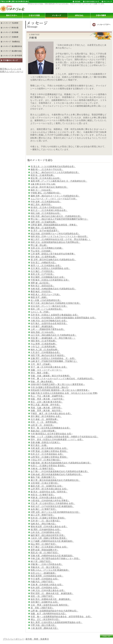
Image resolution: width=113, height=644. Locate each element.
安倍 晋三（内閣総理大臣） (44, 263)
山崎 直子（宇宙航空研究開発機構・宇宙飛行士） (54, 361)
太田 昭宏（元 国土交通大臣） (45, 483)
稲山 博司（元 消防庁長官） (44, 544)
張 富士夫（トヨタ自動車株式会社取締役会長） (53, 166)
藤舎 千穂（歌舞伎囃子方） (44, 477)
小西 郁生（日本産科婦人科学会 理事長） (50, 501)
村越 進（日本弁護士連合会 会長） (47, 498)
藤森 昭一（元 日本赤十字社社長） (47, 169)
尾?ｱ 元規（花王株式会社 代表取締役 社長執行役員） (56, 303)
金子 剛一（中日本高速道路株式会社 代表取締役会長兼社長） (60, 471)
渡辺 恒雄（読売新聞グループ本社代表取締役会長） (55, 234)
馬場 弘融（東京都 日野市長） (47, 408)
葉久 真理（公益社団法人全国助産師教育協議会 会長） (57, 622)
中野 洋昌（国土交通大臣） (44, 625)
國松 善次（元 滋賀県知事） (44, 228)
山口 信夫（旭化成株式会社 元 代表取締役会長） (54, 335)
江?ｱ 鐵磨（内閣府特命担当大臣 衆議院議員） (52, 541)
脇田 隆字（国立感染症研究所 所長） (48, 535)
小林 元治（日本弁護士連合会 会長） (48, 590)
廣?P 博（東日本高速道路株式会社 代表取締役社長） (55, 480)
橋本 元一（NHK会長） (42, 190)
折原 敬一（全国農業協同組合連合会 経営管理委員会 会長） (61, 617)
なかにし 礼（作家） (40, 312)
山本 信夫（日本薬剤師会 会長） (46, 532)
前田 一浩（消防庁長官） (43, 596)
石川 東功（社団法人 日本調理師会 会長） (50, 268)
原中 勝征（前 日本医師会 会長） (46, 416)
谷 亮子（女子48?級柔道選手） (45, 231)
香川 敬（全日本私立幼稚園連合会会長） (51, 428)
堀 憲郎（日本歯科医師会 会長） (46, 530)
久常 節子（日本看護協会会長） (46, 352)
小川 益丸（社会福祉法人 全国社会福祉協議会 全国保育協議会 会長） (63, 318)
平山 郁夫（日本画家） (42, 251)
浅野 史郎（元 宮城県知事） (44, 222)
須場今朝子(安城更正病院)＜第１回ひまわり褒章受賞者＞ (58, 384)
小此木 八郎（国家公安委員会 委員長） (49, 538)
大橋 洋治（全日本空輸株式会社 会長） (49, 321)
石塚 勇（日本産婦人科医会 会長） (47, 585)
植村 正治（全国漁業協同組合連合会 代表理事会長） (56, 242)
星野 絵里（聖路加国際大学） (45, 550)
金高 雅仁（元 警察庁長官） (44, 509)
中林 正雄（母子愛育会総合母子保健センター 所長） (56, 559)
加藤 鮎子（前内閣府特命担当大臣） (49, 614)
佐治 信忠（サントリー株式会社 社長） (49, 306)
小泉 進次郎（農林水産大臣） (45, 628)
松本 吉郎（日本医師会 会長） (45, 588)
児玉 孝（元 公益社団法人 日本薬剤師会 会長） (53, 503)
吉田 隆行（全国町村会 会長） (45, 602)
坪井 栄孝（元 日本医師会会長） (46, 202)
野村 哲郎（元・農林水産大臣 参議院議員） (52, 593)
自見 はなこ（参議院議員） (44, 573)
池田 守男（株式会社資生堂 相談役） (48, 355)
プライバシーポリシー (13, 639)
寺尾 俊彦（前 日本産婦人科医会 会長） (49, 448)
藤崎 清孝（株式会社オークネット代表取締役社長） (55, 196)
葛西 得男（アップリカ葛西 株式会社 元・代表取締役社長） (59, 181)
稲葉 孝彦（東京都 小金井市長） (48, 399)
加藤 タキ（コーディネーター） (47, 370)
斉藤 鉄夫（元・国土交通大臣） (46, 567)
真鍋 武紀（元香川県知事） (44, 431)
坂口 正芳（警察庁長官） (43, 515)
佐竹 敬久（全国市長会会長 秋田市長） (49, 323)
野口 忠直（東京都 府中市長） (46, 405)
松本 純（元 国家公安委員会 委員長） (48, 518)
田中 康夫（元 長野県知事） (44, 257)
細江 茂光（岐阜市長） (42, 204)
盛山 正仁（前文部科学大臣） (45, 619)
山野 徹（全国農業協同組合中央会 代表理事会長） (54, 611)
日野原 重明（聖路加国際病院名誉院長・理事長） (54, 225)
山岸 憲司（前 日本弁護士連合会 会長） (49, 489)
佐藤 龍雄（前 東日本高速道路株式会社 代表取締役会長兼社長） (61, 463)
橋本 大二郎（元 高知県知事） (45, 350)
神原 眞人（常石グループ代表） (46, 295)
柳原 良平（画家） (39, 297)
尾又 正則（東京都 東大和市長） (47, 402)
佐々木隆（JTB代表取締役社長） (46, 300)
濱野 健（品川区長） (40, 283)
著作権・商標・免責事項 (37, 639)
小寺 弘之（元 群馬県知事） (44, 347)
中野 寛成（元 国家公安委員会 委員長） (49, 451)
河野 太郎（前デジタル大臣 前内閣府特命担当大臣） (56, 512)
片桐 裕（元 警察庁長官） (43, 469)
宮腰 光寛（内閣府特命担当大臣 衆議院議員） (52, 556)
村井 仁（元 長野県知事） (44, 422)
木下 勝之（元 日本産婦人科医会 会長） (49, 547)
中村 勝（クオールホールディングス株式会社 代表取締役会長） (62, 379)
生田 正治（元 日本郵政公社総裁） (47, 248)
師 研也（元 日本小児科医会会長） (47, 207)
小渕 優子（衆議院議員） (43, 326)
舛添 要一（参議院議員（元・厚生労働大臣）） (53, 338)
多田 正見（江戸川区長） (43, 274)
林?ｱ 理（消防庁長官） (41, 561)
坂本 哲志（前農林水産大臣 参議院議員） (51, 599)
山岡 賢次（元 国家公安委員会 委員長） (49, 457)
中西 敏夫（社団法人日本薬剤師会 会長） (50, 280)
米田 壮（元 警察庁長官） (43, 495)
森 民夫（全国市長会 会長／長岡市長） (49, 492)
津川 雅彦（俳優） (40, 373)
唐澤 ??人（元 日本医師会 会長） (46, 266)
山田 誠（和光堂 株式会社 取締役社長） (49, 187)
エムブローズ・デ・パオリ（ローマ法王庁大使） (54, 199)
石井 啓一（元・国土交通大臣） (46, 521)
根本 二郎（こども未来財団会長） (47, 309)
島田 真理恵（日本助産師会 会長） (47, 576)
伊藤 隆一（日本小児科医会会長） (47, 564)
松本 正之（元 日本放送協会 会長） (47, 454)
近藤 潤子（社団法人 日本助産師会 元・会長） (53, 358)
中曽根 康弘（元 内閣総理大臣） (46, 193)
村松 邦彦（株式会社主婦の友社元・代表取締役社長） (56, 216)
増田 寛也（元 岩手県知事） (44, 341)
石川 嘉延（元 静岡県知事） (45, 419)
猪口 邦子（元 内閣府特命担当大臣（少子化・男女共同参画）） (61, 239)
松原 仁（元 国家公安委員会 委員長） (48, 466)
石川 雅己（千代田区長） (43, 271)
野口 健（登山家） (39, 245)
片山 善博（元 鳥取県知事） (44, 344)
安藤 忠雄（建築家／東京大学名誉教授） (51, 376)
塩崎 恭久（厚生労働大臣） (44, 524)
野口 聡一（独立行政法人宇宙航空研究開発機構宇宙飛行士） (60, 219)
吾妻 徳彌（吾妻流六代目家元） (46, 442)
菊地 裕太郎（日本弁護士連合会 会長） (49, 527)
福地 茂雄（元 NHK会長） (43, 332)
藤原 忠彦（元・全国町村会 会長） (47, 486)
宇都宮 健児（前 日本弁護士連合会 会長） (51, 414)
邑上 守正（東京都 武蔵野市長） (48, 396)
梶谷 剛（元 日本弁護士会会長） (46, 178)
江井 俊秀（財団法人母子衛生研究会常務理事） (53, 254)
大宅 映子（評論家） (41, 364)
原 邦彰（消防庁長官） (42, 608)
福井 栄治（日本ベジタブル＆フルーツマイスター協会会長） (60, 236)
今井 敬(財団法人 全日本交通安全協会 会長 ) (51, 434)
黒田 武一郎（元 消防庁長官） (45, 553)
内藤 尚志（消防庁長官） (43, 582)
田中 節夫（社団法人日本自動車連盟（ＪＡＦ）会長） (57, 440)
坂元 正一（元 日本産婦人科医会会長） (49, 210)
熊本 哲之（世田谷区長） (43, 286)
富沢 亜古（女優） (39, 445)
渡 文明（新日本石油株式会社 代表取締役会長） (53, 260)
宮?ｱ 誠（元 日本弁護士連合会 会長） (49, 367)
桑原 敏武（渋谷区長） (42, 292)
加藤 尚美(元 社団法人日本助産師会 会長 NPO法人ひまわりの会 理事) (64, 393)
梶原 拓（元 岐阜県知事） (43, 175)
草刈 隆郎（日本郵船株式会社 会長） (48, 277)
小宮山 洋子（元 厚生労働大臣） (46, 460)
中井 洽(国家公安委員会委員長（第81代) (50, 387)
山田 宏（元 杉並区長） (43, 425)
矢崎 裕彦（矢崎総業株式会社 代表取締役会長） (53, 289)
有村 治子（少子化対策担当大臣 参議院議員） (52, 506)
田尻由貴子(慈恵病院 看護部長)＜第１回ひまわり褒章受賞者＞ (60, 390)
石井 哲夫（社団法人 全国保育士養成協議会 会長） (55, 315)
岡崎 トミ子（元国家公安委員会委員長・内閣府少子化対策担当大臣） (65, 437)
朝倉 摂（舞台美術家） (42, 382)
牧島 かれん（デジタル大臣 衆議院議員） (50, 570)
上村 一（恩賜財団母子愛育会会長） (48, 329)
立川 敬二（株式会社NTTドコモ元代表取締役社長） (55, 172)
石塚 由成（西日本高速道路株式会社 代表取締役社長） (57, 474)
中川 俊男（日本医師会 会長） (45, 579)
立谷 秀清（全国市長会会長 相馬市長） (50, 605)
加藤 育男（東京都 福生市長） (47, 411)
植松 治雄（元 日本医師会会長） (46, 213)
